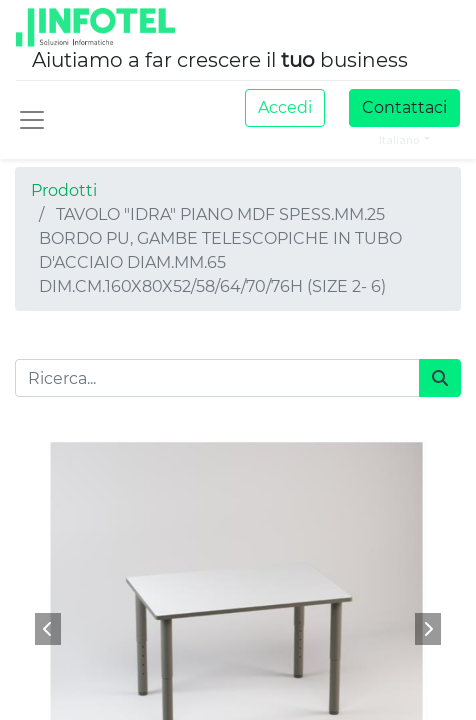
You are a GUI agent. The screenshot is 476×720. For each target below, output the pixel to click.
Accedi (285, 107)
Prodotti (64, 190)
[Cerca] (440, 378)
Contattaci (404, 107)
